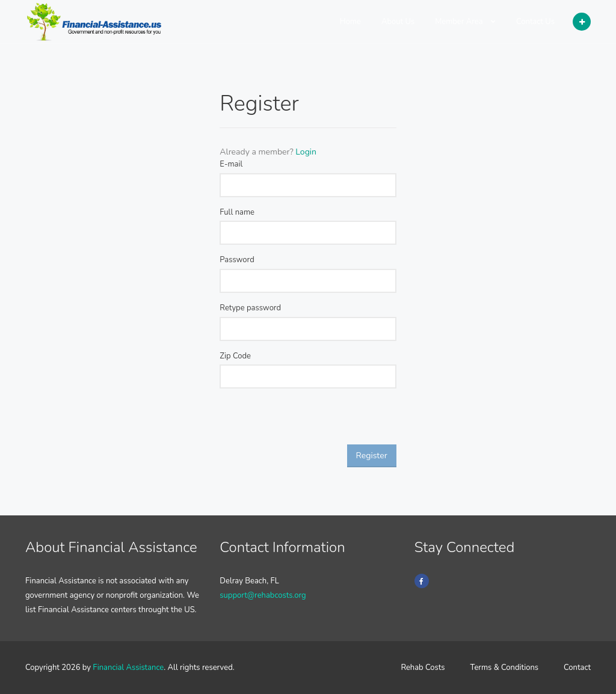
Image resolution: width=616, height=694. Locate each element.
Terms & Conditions (505, 668)
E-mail (231, 164)
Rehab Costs (423, 668)
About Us (398, 22)
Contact (577, 668)
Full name (237, 212)
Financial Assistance (128, 668)
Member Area (465, 22)
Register (372, 456)
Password (237, 260)
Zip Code (235, 356)
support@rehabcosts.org (263, 595)
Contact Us (535, 22)
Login (306, 152)
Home (350, 22)
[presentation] (311, 421)
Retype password (250, 308)
